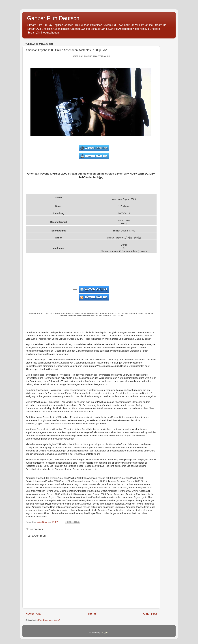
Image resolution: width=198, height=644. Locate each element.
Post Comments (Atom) (49, 620)
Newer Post (33, 614)
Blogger (105, 632)
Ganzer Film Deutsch (53, 18)
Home (92, 614)
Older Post (150, 614)
